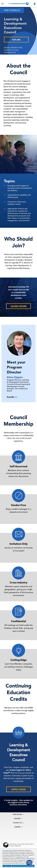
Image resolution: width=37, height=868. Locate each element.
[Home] (19, 4)
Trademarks (18, 846)
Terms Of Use (13, 844)
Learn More (18, 306)
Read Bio (12, 397)
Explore (16, 40)
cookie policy (20, 857)
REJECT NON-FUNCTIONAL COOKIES (23, 866)
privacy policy (22, 860)
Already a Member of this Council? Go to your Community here (13, 50)
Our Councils (12, 10)
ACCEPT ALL (7, 866)
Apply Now (18, 789)
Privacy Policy (8, 850)
